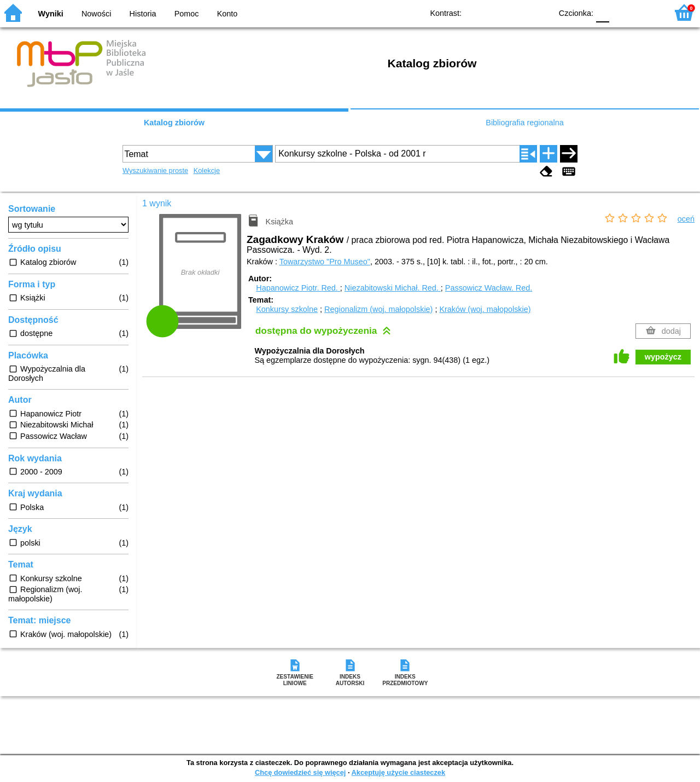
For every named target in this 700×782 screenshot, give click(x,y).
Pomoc (187, 14)
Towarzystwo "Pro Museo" (325, 262)
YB (518, 12)
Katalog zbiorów (174, 123)
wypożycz (663, 357)
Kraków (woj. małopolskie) (485, 309)
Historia (143, 14)
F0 (602, 12)
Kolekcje (207, 170)
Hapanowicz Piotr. (298, 288)
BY (540, 12)
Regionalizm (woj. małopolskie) (378, 309)
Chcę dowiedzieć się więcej (300, 772)
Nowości (96, 14)
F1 (622, 12)
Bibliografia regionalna (524, 123)
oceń (686, 219)
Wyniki (51, 14)
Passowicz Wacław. (489, 288)
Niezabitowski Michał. (393, 288)
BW (496, 12)
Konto (227, 14)
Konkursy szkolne (287, 309)
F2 (647, 12)
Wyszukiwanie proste (155, 170)
